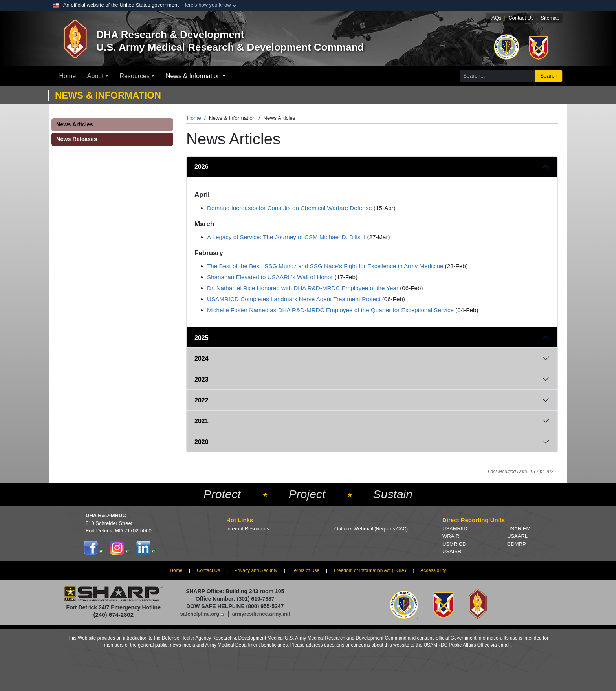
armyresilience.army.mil (261, 614)
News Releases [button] (77, 139)
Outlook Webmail (371, 529)
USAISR (452, 551)
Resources (135, 76)
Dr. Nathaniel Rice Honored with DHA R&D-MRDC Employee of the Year (303, 288)
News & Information (193, 76)
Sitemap (550, 18)
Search (549, 76)
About (95, 76)
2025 (202, 338)
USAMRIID (455, 529)
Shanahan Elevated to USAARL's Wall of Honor (270, 277)
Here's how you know (206, 5)
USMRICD (454, 544)
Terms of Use (306, 570)
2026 (202, 167)
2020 (202, 442)
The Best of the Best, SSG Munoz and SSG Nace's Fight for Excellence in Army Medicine (325, 266)
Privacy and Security (256, 570)
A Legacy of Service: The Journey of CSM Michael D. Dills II (286, 237)
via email (500, 645)
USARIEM (519, 529)
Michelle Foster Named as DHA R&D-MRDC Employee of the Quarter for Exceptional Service (330, 310)
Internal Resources (248, 529)
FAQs (495, 18)
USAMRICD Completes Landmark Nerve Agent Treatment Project (294, 299)
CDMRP (517, 544)
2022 (202, 400)
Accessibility (433, 570)
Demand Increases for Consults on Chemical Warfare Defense (290, 208)
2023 (202, 379)
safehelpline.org (200, 614)
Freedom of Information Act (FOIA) (370, 570)
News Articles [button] (75, 124)
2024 (202, 359)
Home (67, 76)
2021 (202, 421)
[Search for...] (498, 76)
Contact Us (521, 18)
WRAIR (451, 536)
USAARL (517, 536)
